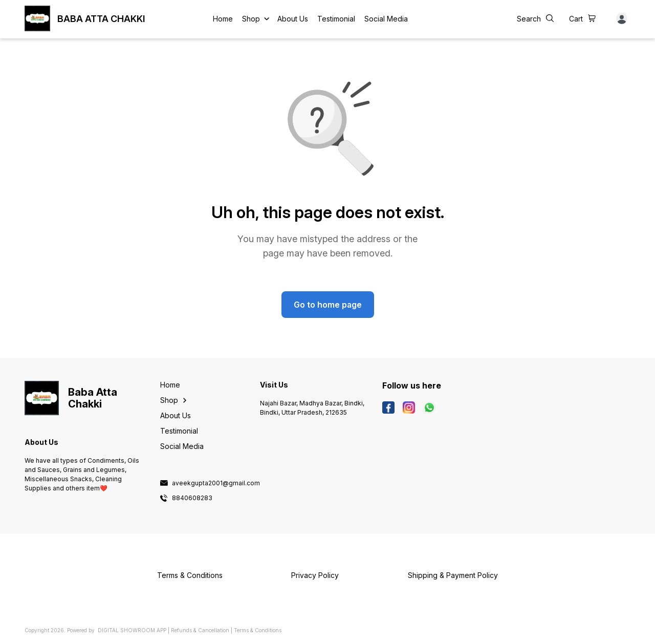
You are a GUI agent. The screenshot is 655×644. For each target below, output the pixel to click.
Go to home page (328, 305)
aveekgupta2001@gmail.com (216, 483)
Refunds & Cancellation (200, 630)
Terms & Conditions (258, 630)
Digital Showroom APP (132, 630)
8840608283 (192, 498)
